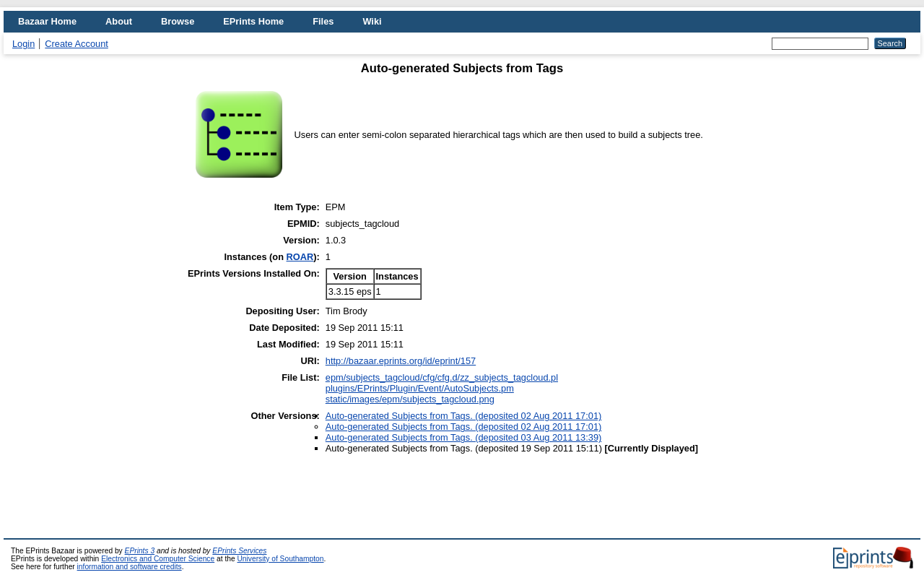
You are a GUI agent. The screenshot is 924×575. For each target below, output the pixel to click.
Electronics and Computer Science (158, 559)
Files (323, 21)
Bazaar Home (47, 21)
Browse (178, 21)
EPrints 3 (140, 551)
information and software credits (130, 567)
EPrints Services (239, 551)
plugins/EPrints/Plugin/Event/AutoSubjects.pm (420, 388)
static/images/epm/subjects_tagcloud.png (410, 399)
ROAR (300, 257)
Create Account (77, 44)
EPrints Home (253, 21)
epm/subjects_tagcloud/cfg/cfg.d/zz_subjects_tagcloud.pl (442, 377)
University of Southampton (280, 559)
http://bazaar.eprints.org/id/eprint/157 (401, 361)
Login (23, 44)
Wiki (372, 21)
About (119, 21)
